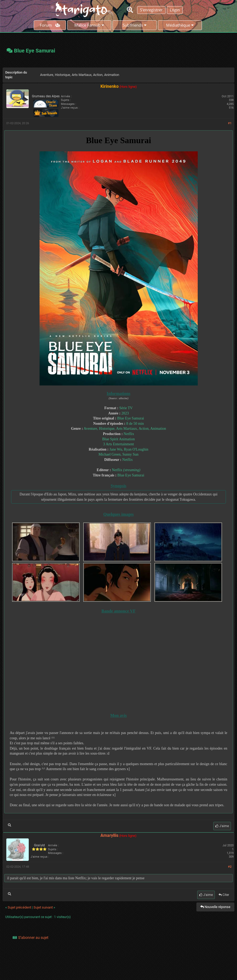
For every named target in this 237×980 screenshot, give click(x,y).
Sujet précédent (19, 907)
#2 (230, 867)
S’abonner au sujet (33, 938)
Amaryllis (109, 835)
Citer (224, 895)
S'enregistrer (151, 10)
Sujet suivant (43, 907)
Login (175, 10)
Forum (50, 25)
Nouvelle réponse (215, 907)
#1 (230, 123)
